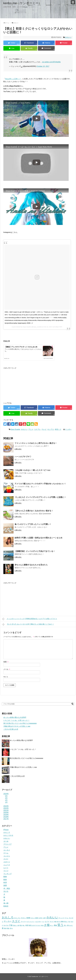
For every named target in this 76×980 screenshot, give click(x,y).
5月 (6, 796)
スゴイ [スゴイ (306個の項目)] (16, 921)
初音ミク (58, 429)
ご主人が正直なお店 (11, 729)
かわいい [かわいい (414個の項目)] (52, 917)
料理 (5, 883)
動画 (5, 880)
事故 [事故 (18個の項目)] (55, 922)
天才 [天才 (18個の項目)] (69, 922)
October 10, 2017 (43, 66)
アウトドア (8, 844)
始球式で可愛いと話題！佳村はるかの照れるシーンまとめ (38, 538)
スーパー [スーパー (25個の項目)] (23, 922)
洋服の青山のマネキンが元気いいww (17, 726)
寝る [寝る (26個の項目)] (21, 925)
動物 (5, 877)
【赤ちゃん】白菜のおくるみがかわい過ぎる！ (34, 511)
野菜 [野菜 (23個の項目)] (8, 928)
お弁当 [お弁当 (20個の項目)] (40, 918)
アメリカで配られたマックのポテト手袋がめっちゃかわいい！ (40, 484)
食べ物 (6, 903)
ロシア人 (51, 429)
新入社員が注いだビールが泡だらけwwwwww (20, 723)
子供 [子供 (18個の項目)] (4, 925)
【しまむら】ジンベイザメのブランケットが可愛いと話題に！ (40, 497)
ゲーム (6, 853)
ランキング (8, 874)
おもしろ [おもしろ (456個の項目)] (8, 917)
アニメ (31, 429)
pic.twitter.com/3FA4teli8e (51, 62)
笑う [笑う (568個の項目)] (60, 925)
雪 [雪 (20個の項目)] (10, 928)
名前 (6, 662)
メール (7, 669)
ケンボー (68, 429)
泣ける (6, 891)
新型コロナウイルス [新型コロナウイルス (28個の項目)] (35, 925)
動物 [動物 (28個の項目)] (62, 922)
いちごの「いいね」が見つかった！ (17, 720)
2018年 (6, 817)
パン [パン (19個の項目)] (43, 922)
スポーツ (7, 862)
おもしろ (7, 832)
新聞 (5, 885)
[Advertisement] (21, 384)
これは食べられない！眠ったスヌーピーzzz (32, 470)
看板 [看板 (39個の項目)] (55, 925)
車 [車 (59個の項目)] (3, 928)
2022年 (6, 808)
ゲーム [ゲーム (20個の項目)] (66, 918)
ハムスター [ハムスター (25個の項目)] (38, 922)
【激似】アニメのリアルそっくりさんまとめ (21, 347)
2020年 (6, 812)
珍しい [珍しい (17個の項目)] (52, 925)
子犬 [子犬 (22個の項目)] (7, 925)
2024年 (6, 794)
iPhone (6, 830)
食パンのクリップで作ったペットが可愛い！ (33, 524)
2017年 (6, 819)
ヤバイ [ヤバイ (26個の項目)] (52, 922)
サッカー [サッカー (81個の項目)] (8, 921)
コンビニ (7, 856)
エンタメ (7, 850)
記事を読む (18, 449)
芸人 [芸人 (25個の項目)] (65, 925)
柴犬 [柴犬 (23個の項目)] (42, 925)
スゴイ (6, 859)
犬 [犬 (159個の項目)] (45, 925)
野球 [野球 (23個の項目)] (5, 928)
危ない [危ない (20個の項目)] (66, 922)
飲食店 (6, 906)
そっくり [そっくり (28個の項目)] (62, 918)
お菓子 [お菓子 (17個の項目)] (44, 918)
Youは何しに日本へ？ (13, 79)
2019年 (6, 815)
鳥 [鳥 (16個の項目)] (12, 928)
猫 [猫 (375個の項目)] (48, 925)
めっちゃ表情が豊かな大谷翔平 (15, 717)
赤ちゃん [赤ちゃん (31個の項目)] (70, 925)
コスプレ (37, 429)
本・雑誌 (7, 888)
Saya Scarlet (15, 429)
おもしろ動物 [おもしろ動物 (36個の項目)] (26, 918)
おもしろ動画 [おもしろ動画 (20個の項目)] (34, 918)
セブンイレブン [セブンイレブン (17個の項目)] (30, 922)
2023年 (6, 806)
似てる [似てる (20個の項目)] (59, 922)
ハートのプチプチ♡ (23, 457)
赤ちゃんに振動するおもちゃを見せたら (31, 565)
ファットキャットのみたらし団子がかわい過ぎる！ (36, 443)
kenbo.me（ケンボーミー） (23, 3)
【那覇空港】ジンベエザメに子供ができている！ (35, 551)
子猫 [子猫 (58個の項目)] (11, 925)
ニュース (7, 865)
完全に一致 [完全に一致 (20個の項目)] (16, 925)
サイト (6, 677)
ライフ (6, 871)
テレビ (44, 429)
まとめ (6, 841)
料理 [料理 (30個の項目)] (27, 925)
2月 (6, 800)
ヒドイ (6, 868)
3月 (6, 798)
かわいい (68, 37)
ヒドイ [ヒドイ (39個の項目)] (47, 921)
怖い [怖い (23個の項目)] (24, 925)
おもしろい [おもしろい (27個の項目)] (17, 918)
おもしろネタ (8, 835)
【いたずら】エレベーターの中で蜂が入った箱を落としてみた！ (28, 624)
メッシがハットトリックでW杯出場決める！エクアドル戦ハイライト (30, 619)
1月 (6, 802)
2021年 (6, 810)
